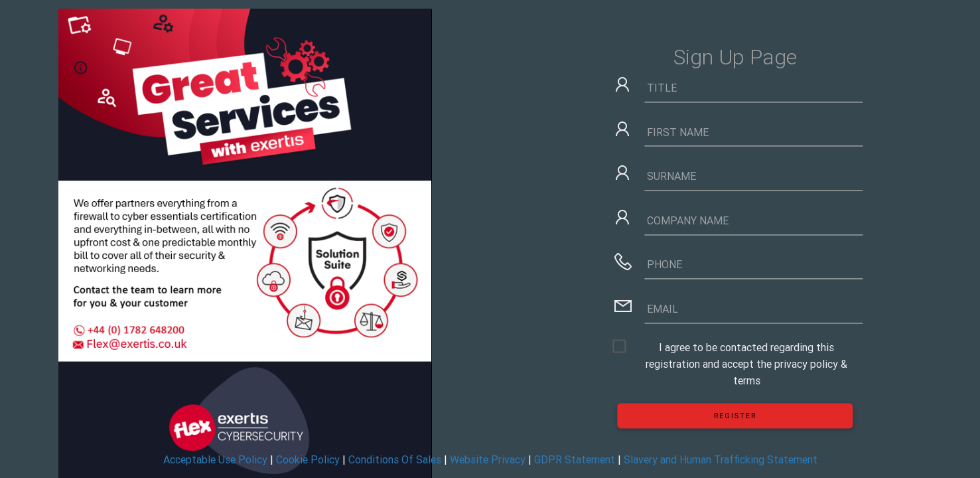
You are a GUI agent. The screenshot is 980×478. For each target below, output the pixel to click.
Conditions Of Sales (395, 459)
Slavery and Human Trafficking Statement (721, 459)
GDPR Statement (575, 459)
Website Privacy (488, 459)
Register (735, 416)
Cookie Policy (308, 459)
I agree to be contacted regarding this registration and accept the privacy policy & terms (746, 348)
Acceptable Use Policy (215, 459)
